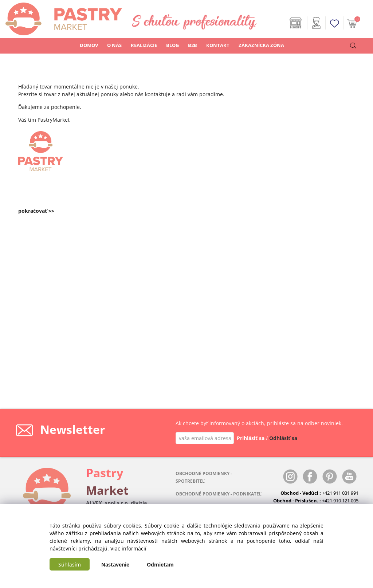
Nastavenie (115, 565)
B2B (193, 45)
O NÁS (114, 45)
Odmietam (160, 565)
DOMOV (89, 45)
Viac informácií (128, 548)
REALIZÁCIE (144, 45)
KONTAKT (218, 45)
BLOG (172, 45)
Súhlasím (70, 565)
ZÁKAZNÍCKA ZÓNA (261, 45)
